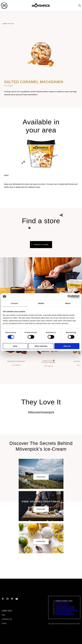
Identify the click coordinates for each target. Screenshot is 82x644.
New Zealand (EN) (65, 614)
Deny (15, 346)
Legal (4, 623)
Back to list (8, 24)
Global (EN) (62, 605)
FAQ (3, 615)
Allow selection (41, 346)
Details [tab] (41, 303)
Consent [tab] (14, 303)
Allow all (67, 346)
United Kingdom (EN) (67, 610)
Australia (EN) (63, 612)
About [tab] (68, 303)
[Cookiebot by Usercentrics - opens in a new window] (69, 297)
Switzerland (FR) (65, 608)
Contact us (7, 619)
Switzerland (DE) (65, 607)
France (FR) (62, 603)
